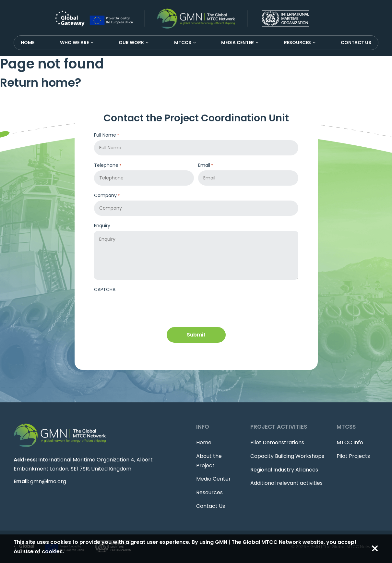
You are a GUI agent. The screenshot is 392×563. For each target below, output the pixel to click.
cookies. (53, 551)
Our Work (131, 43)
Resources (297, 43)
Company (107, 196)
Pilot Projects (353, 456)
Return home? (41, 83)
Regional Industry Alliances (284, 470)
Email (206, 165)
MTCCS (183, 43)
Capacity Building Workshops (287, 456)
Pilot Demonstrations (277, 442)
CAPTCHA (105, 289)
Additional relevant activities (286, 483)
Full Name (107, 135)
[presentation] (143, 307)
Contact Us (356, 43)
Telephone (108, 165)
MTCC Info (350, 442)
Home (28, 43)
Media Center (238, 43)
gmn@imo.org (48, 481)
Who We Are (74, 43)
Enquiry (102, 226)
